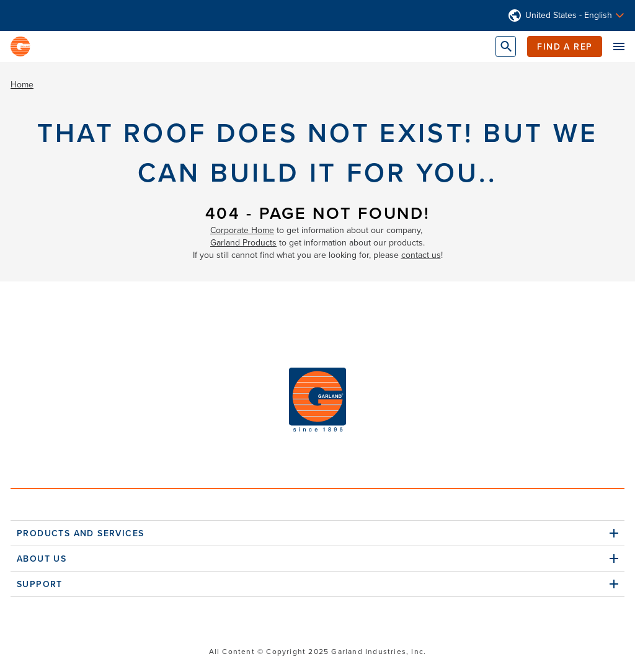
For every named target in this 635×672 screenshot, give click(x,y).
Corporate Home (242, 230)
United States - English (569, 15)
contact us (421, 255)
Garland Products (243, 243)
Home (22, 85)
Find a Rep (565, 46)
